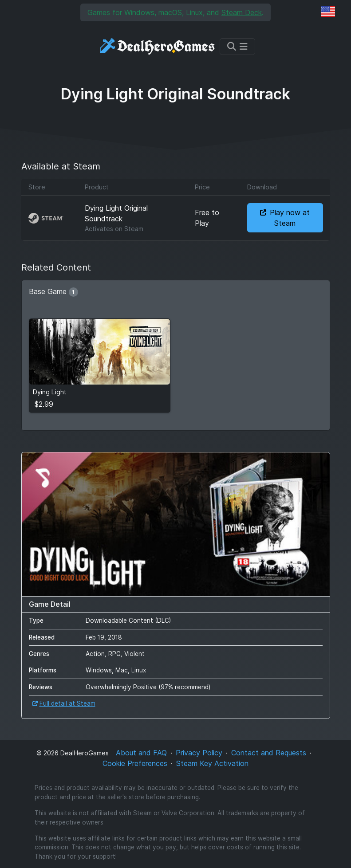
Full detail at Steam (64, 703)
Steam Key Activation (212, 763)
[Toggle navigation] (237, 47)
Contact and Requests (269, 753)
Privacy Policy (199, 753)
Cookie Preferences (135, 763)
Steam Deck (242, 12)
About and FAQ (141, 753)
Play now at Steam (285, 218)
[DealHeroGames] (158, 46)
